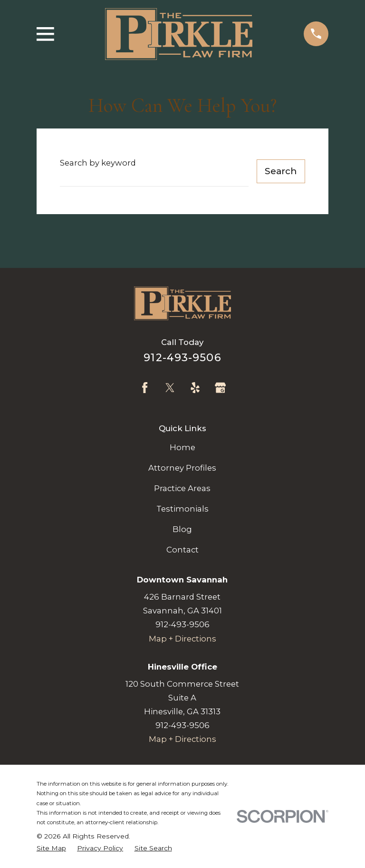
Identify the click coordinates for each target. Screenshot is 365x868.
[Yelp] (195, 388)
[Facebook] (145, 388)
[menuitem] (51, 848)
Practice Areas (182, 488)
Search (281, 171)
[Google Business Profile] (220, 388)
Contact (182, 550)
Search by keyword (98, 163)
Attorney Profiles (182, 468)
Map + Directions (182, 639)
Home (182, 447)
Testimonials (182, 509)
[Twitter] (170, 388)
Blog (182, 529)
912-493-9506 (182, 357)
